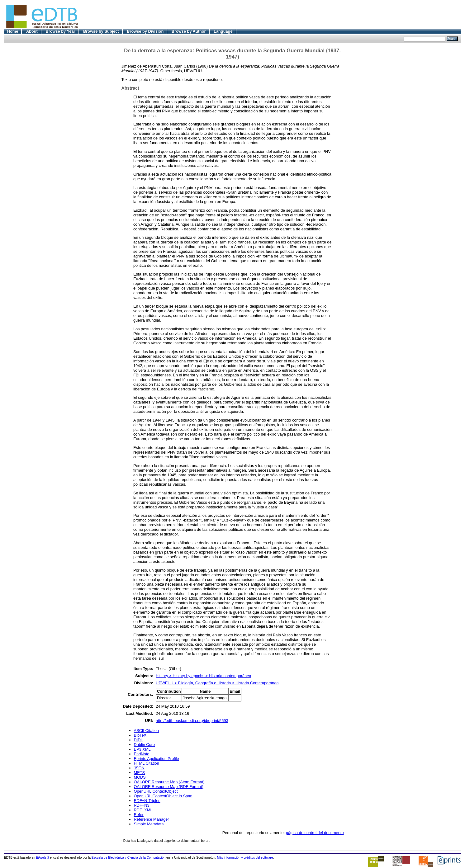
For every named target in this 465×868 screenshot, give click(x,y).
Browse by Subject (101, 31)
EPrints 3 (43, 858)
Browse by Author (189, 31)
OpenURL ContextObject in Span (163, 796)
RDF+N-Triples (147, 801)
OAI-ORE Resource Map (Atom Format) (169, 782)
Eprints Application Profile (157, 759)
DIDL (138, 740)
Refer (139, 815)
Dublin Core (145, 745)
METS (140, 773)
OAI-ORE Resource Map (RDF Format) (169, 787)
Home (13, 31)
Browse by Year (60, 31)
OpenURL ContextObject (156, 791)
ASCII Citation (146, 731)
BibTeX (140, 735)
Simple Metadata (149, 824)
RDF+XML (143, 810)
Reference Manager (152, 819)
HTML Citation (147, 763)
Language (223, 31)
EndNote (142, 754)
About (32, 31)
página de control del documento (315, 833)
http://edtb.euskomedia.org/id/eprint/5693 (192, 721)
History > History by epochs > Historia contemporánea (204, 676)
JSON (139, 768)
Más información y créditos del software (245, 858)
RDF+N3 (142, 805)
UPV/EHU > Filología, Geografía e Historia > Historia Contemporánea (217, 683)
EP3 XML (142, 749)
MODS (140, 777)
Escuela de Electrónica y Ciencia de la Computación (128, 858)
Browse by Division (145, 31)
